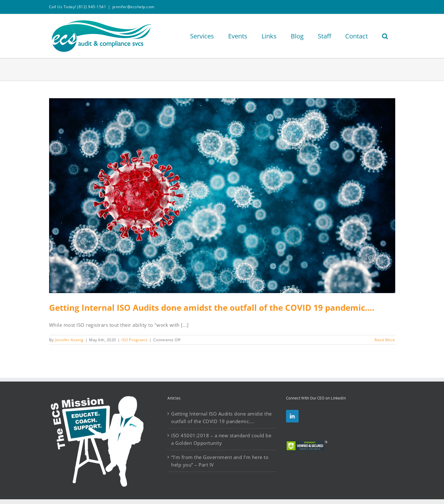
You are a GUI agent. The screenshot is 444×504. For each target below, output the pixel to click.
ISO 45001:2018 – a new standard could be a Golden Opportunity (221, 439)
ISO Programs (135, 340)
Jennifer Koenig (69, 340)
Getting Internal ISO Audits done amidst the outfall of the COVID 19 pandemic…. (212, 308)
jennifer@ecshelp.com (133, 7)
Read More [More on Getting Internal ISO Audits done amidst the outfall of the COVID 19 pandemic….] (385, 340)
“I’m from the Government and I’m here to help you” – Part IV (220, 461)
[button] (385, 36)
